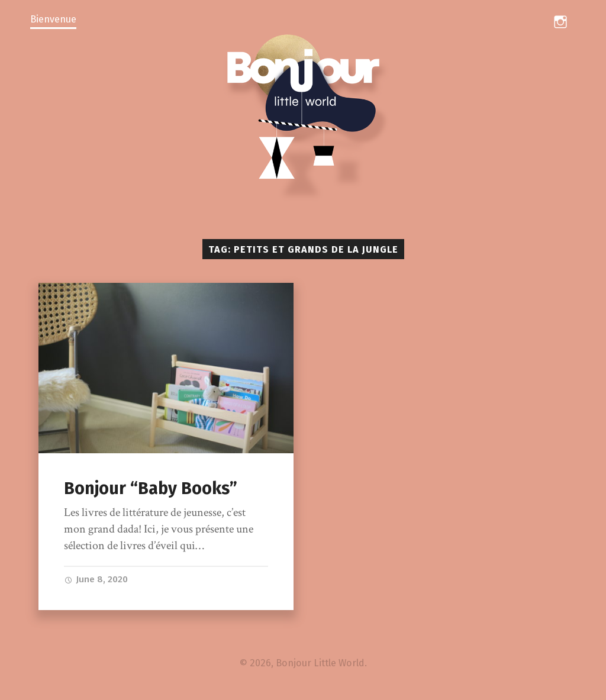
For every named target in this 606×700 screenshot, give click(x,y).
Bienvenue (53, 19)
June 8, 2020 (96, 579)
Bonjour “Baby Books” (151, 488)
